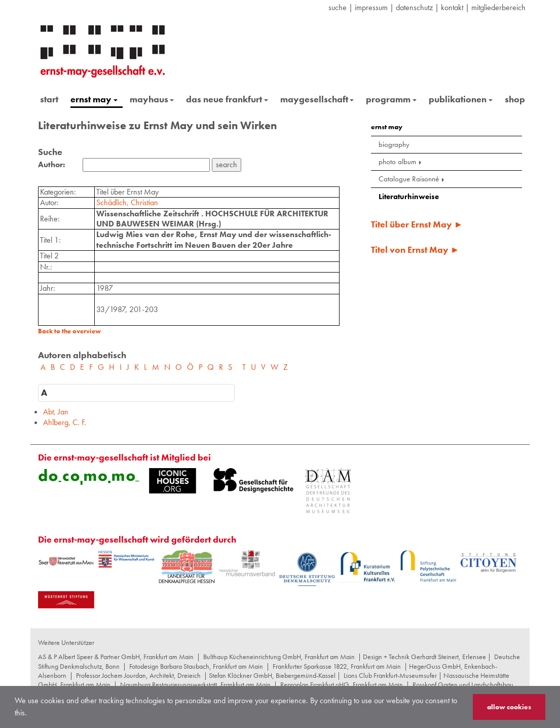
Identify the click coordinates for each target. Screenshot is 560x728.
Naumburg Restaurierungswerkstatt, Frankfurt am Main (195, 684)
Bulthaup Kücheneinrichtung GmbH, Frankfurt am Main (279, 657)
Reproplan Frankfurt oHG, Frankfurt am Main (342, 684)
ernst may (94, 99)
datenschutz (414, 7)
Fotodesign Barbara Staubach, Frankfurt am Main (196, 666)
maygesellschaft (317, 99)
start (49, 99)
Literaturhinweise (409, 197)
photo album (401, 162)
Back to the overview (69, 331)
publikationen (461, 99)
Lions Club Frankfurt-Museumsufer (390, 675)
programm (391, 99)
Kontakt (452, 7)
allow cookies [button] (509, 707)
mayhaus (152, 99)
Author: (51, 165)
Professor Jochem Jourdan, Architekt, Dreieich (138, 675)
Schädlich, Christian (127, 202)
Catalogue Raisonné (412, 179)
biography (394, 144)
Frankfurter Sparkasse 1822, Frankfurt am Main (337, 666)
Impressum (371, 7)
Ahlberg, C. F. (65, 422)
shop (515, 99)
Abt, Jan (56, 412)
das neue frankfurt (227, 99)
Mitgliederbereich (498, 7)
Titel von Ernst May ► (415, 250)
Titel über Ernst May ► (417, 224)
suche (338, 7)
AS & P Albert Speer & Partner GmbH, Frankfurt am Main (116, 657)
